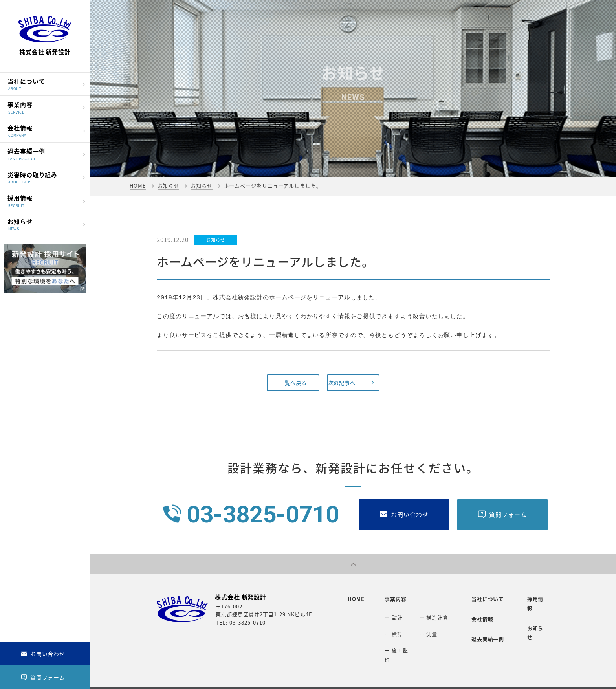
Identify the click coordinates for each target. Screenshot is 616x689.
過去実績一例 (43, 154)
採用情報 (43, 201)
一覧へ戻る (293, 383)
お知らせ (43, 224)
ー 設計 (390, 613)
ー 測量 (424, 626)
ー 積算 (390, 626)
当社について (43, 83)
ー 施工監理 (395, 639)
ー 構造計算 (430, 613)
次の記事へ (351, 383)
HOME (138, 186)
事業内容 (43, 107)
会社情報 (43, 130)
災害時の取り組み (43, 177)
